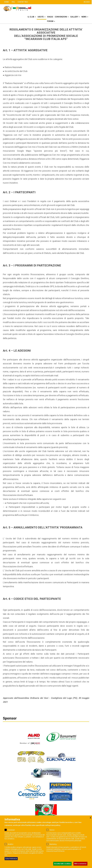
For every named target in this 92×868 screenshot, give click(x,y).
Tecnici (52, 830)
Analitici (11, 844)
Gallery (75, 17)
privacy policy (55, 825)
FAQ (13, 2)
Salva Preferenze (11, 859)
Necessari (11, 830)
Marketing (53, 844)
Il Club (32, 17)
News (85, 17)
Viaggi (50, 17)
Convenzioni (62, 17)
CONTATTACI (23, 2)
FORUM (51, 21)
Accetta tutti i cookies (62, 864)
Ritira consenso (80, 864)
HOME (7, 2)
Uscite (42, 17)
